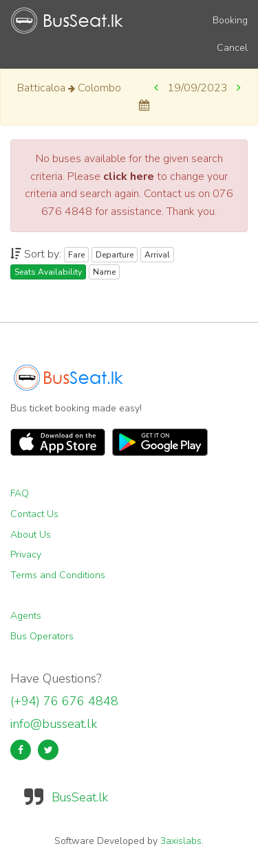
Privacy (26, 555)
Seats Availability (48, 272)
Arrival (157, 255)
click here (129, 176)
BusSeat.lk (80, 797)
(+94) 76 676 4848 (64, 701)
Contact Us (34, 514)
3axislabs (181, 841)
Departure (115, 255)
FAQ (20, 493)
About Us (31, 535)
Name (104, 272)
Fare (76, 255)
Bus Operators (42, 636)
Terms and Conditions (58, 575)
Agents (26, 616)
